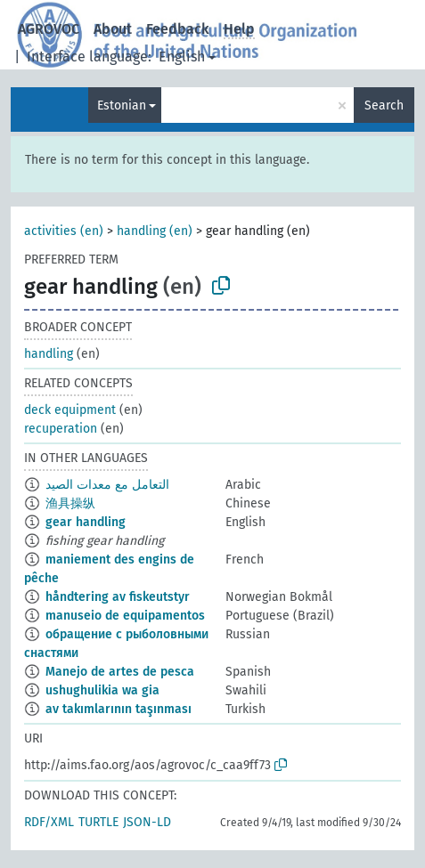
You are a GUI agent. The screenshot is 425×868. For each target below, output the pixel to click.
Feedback (178, 29)
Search (384, 105)
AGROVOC (49, 29)
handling (49, 354)
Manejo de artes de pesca (120, 672)
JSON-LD (147, 822)
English (182, 57)
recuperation (61, 429)
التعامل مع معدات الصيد (107, 485)
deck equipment (70, 410)
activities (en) (64, 231)
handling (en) (155, 231)
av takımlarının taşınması (119, 709)
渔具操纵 (70, 503)
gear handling (86, 522)
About (113, 29)
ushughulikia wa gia (102, 690)
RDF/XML (49, 822)
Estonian (122, 105)
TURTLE (98, 822)
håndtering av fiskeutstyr (118, 597)
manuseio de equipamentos (125, 616)
